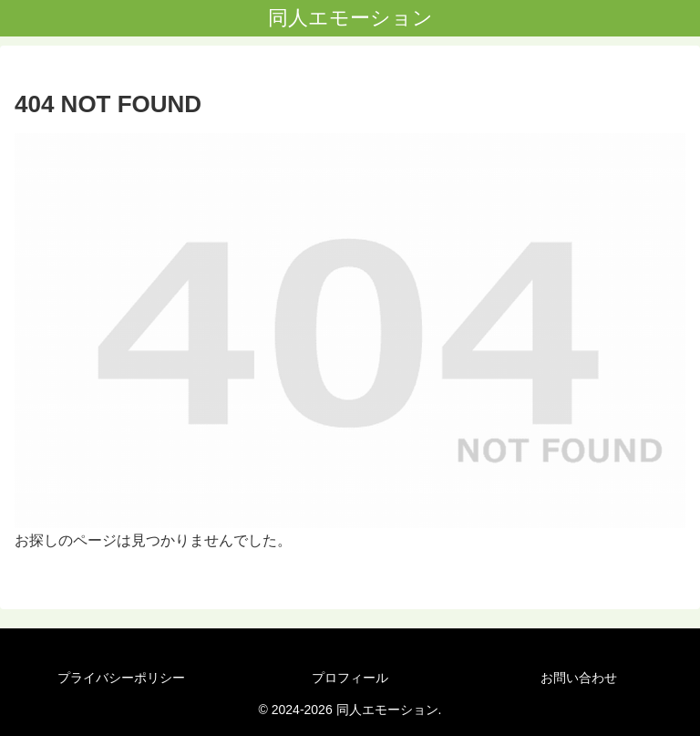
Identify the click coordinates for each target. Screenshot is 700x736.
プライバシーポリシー (121, 678)
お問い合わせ (579, 678)
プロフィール (350, 678)
